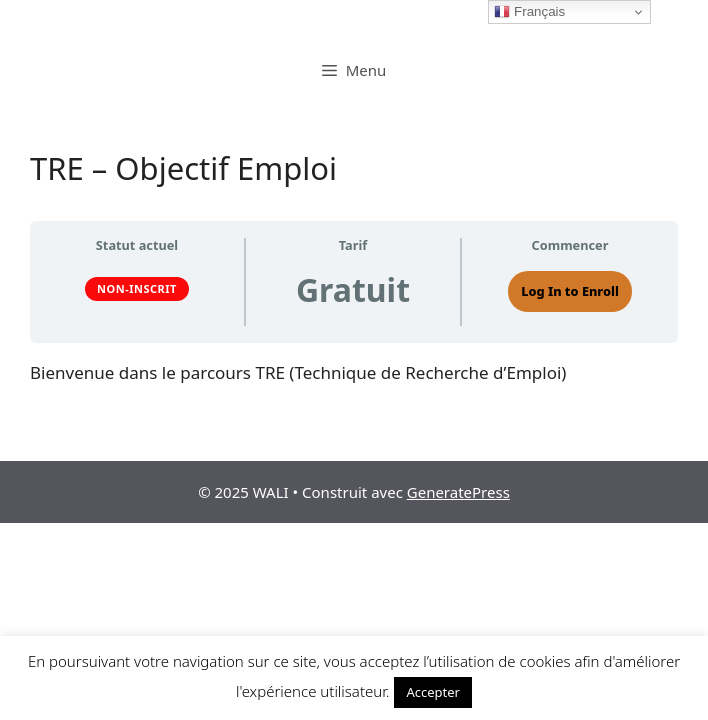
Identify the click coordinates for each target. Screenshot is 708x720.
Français (529, 12)
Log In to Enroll (570, 291)
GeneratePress (458, 492)
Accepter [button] (433, 692)
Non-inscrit (137, 288)
